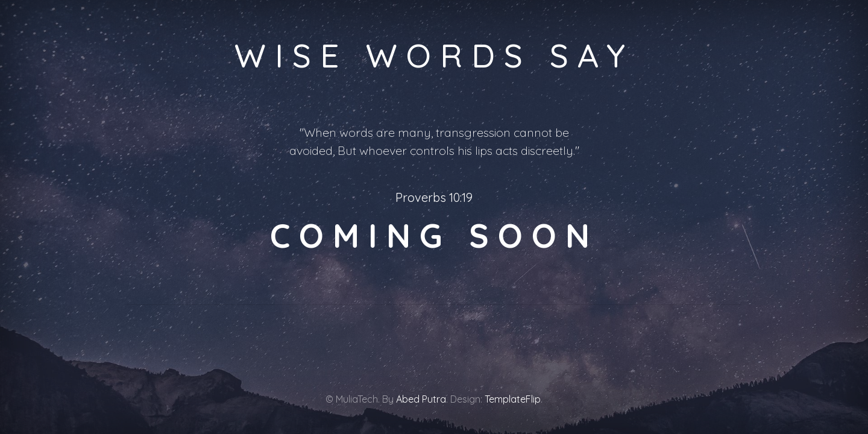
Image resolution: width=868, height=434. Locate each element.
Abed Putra (421, 399)
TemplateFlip (513, 399)
